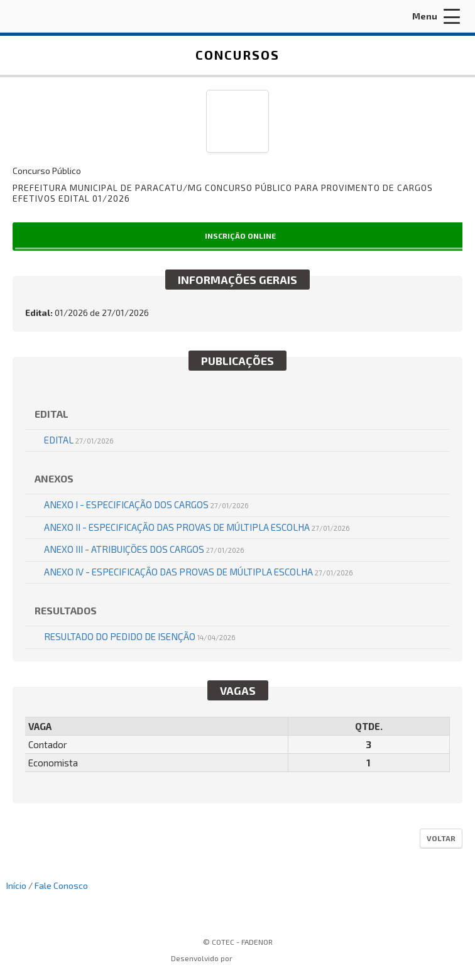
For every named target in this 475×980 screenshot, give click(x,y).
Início (16, 885)
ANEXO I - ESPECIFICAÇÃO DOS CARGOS (146, 504)
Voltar (441, 838)
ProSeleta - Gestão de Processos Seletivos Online (268, 960)
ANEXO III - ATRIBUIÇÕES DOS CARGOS (144, 549)
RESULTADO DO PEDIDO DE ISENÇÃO (140, 636)
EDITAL (79, 440)
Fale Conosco (61, 885)
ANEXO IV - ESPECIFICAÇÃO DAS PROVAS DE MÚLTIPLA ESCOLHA (199, 572)
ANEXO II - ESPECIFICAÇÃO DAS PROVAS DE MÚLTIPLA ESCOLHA (197, 527)
